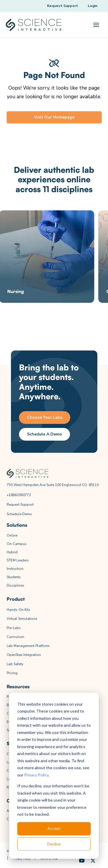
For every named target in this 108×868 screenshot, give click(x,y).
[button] (96, 25)
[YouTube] (82, 861)
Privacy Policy (36, 775)
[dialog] (54, 776)
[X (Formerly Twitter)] (93, 861)
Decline (54, 844)
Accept (54, 828)
